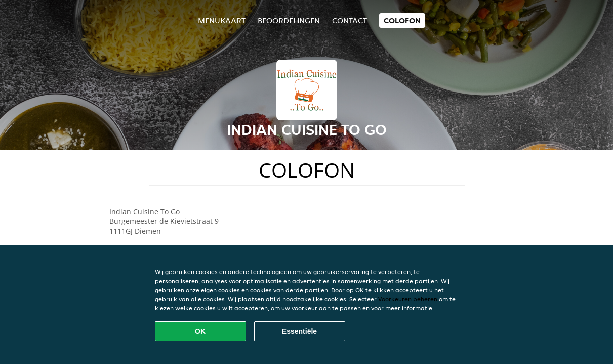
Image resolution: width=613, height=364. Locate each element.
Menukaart (222, 20)
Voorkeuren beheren (408, 299)
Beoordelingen (289, 20)
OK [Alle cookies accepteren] (200, 331)
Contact (350, 20)
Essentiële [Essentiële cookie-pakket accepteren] (299, 331)
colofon (402, 20)
